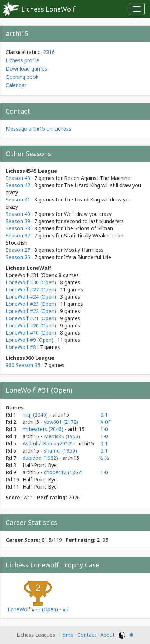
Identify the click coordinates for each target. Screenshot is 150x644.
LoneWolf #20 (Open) (31, 325)
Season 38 (18, 228)
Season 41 (18, 199)
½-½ (104, 458)
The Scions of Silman (88, 228)
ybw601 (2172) (61, 422)
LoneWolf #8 (21, 347)
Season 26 (18, 257)
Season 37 (18, 235)
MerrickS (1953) (62, 436)
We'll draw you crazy (88, 214)
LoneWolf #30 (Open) (31, 282)
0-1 (104, 415)
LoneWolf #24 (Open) (31, 297)
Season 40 (18, 214)
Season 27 (18, 250)
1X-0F (104, 422)
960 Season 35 (23, 365)
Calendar (16, 85)
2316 (49, 52)
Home (66, 635)
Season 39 (18, 221)
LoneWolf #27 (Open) (31, 289)
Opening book (22, 77)
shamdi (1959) (60, 451)
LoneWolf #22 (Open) (31, 311)
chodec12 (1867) (63, 472)
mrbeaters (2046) (44, 429)
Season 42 (18, 185)
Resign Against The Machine (97, 178)
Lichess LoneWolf (48, 9)
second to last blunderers (94, 221)
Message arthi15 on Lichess (38, 129)
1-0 (104, 429)
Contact (87, 635)
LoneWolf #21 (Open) (31, 318)
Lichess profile (22, 60)
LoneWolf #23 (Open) (31, 304)
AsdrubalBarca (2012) (48, 443)
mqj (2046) (36, 415)
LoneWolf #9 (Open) (29, 340)
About (108, 635)
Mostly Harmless (84, 250)
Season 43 (18, 178)
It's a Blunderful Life (88, 257)
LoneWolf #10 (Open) (31, 333)
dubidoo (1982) (41, 458)
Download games (26, 69)
